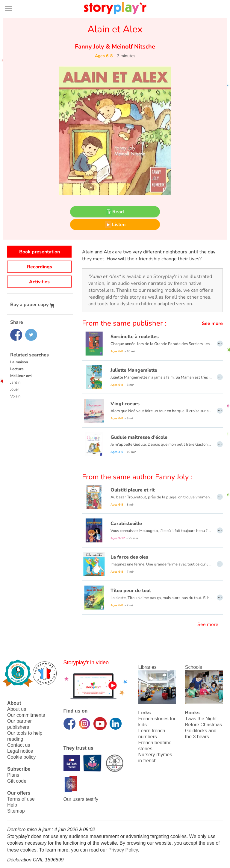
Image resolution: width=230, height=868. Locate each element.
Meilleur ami (21, 376)
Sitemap (16, 811)
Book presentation (40, 252)
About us (17, 709)
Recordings (40, 267)
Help (12, 805)
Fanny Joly (90, 47)
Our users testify (81, 799)
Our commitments (26, 715)
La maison (19, 362)
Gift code (17, 781)
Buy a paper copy (32, 305)
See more (212, 323)
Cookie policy (21, 757)
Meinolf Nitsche (133, 47)
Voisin (15, 396)
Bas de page (12, 0)
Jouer (15, 389)
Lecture (17, 369)
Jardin (15, 382)
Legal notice (20, 751)
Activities (39, 282)
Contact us (19, 745)
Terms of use (21, 799)
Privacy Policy (123, 850)
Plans (13, 775)
